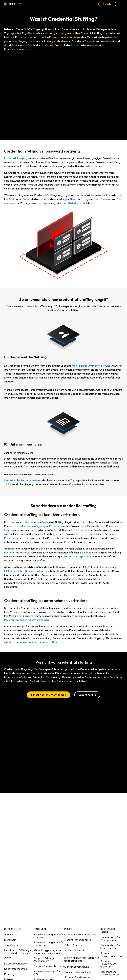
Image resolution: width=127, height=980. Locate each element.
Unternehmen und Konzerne (80, 934)
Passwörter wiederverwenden (68, 37)
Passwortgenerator (16, 538)
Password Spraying (16, 158)
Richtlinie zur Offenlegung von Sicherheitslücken (19, 952)
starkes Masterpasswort (78, 556)
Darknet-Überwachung (77, 972)
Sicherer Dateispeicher (77, 977)
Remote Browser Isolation (49, 966)
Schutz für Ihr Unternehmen (49, 695)
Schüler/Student (74, 945)
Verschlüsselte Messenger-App (110, 973)
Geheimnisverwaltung (77, 967)
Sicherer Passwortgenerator (112, 955)
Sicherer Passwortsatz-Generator (109, 964)
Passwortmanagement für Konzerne (49, 936)
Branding (9, 974)
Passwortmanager (16, 552)
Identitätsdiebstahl (74, 203)
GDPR (8, 958)
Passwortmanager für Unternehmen (26, 620)
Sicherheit (10, 940)
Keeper (13, 4)
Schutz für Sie (87, 695)
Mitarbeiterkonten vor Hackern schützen (34, 642)
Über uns (9, 934)
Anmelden (107, 4)
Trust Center (11, 945)
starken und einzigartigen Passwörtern (41, 526)
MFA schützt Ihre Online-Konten (23, 571)
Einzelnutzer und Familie (78, 940)
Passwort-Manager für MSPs (47, 973)
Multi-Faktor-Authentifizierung (91, 366)
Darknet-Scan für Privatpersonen (110, 939)
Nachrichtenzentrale (16, 969)
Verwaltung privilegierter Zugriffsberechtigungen (48, 952)
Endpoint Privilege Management (44, 960)
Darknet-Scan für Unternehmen (110, 947)
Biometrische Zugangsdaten (21, 480)
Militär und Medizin (75, 950)
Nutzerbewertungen (16, 963)
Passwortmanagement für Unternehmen (49, 944)
